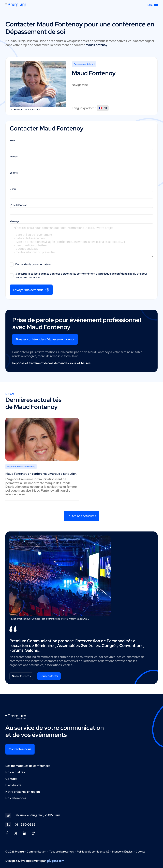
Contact (11, 779)
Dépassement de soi (84, 64)
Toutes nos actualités (81, 516)
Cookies (140, 852)
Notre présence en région (23, 792)
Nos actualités (15, 772)
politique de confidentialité (116, 274)
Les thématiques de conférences (28, 766)
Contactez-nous (20, 749)
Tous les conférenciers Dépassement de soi (45, 339)
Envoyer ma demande (31, 290)
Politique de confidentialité (93, 852)
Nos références (21, 676)
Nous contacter (49, 676)
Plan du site (13, 785)
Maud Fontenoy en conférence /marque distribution (41, 474)
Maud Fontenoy (60, 24)
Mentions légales (122, 852)
